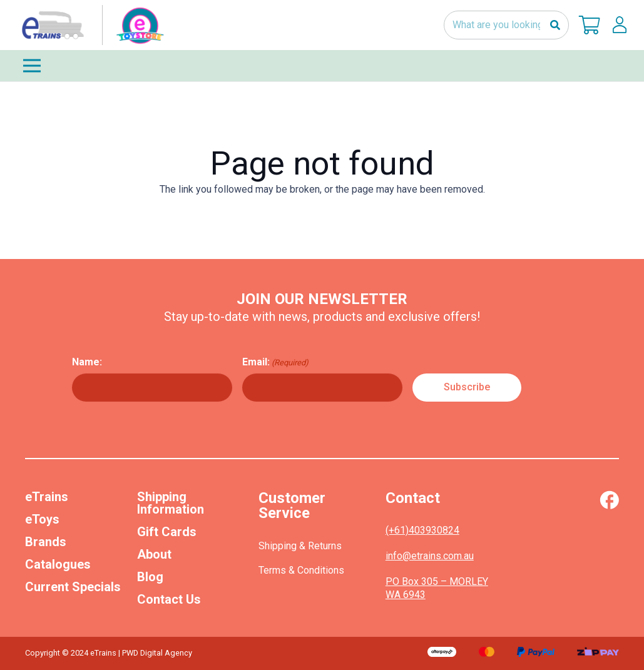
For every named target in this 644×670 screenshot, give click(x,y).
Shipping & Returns (300, 546)
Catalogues (58, 564)
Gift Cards (167, 532)
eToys (42, 519)
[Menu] (322, 66)
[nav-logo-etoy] (90, 25)
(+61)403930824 (422, 530)
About (154, 554)
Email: (275, 362)
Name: (87, 362)
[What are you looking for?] (506, 25)
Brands (46, 542)
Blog (150, 577)
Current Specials (73, 587)
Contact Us (169, 599)
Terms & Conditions (301, 570)
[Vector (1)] (609, 500)
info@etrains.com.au (430, 556)
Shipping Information (171, 503)
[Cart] (590, 25)
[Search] (555, 25)
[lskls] (620, 25)
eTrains (47, 497)
